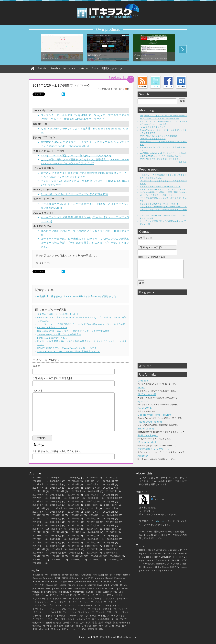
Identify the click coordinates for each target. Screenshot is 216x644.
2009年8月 (115, 556)
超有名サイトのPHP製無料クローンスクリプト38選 (163, 189)
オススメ (110, 599)
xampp (90, 592)
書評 (78, 626)
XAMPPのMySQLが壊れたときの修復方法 (59, 334)
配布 (84, 629)
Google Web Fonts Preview (154, 415)
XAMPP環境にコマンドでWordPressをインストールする (67, 348)
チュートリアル (58, 609)
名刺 (82, 623)
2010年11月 (111, 546)
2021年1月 (109, 481)
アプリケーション (42, 599)
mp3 (107, 585)
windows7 (52, 592)
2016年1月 (73, 505)
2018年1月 (91, 488)
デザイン (97, 609)
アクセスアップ (68, 595)
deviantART (87, 578)
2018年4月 (38, 488)
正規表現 (87, 626)
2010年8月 (75, 549)
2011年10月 (94, 539)
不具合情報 (104, 619)
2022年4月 (73, 481)
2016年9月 (113, 498)
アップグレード (86, 595)
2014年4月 (91, 519)
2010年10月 (39, 549)
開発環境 (92, 629)
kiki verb (81, 585)
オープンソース (63, 602)
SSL (111, 588)
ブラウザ (37, 616)
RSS (64, 588)
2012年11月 (39, 532)
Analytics (86, 575)
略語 (124, 626)
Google (63, 581)
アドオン (100, 595)
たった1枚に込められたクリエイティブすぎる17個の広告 (75, 194)
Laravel (92, 585)
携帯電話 (37, 626)
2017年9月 (76, 491)
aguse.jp (143, 401)
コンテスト (61, 605)
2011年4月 (109, 543)
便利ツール (38, 623)
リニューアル (53, 619)
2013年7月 (73, 525)
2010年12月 (92, 546)
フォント (100, 612)
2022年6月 (56, 481)
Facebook (120, 578)
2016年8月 (38, 501)
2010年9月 (57, 549)
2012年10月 (58, 532)
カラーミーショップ (83, 602)
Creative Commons (43, 578)
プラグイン (49, 616)
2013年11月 (93, 522)
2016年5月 (91, 501)
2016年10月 (94, 498)
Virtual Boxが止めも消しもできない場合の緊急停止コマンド (69, 351)
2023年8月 (92, 478)
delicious (74, 578)
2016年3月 (38, 505)
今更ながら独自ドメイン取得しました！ (58, 314)
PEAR (41, 588)
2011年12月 (56, 539)
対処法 (108, 623)
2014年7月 (38, 519)
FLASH (46, 581)
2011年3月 (38, 546)
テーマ (87, 609)
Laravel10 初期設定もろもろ (52, 338)
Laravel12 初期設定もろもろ (52, 328)
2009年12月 (39, 556)
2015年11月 (111, 505)
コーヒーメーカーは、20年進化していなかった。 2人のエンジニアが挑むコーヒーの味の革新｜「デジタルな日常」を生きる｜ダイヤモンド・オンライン (85, 243)
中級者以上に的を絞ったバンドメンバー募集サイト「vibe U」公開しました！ (78, 296)
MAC (100, 585)
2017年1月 (38, 498)
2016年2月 (56, 505)
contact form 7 (122, 575)
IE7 (121, 581)
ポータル (61, 616)
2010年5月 (38, 553)
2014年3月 (109, 519)
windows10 (65, 592)
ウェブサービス (96, 599)
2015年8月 (75, 508)
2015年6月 (110, 508)
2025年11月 (56, 478)
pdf (34, 588)
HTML (96, 581)
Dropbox (143, 381)
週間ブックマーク (112, 68)
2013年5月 (109, 525)
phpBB (56, 588)
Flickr (54, 581)
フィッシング (70, 612)
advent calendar (71, 575)
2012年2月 (109, 536)
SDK (70, 588)
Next (183, 49)
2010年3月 (75, 553)
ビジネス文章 (54, 612)
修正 (59, 623)
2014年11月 (58, 515)
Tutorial (43, 68)
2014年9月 (95, 515)
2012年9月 (76, 532)
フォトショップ (86, 612)
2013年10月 (112, 522)
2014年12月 (39, 515)
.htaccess (38, 575)
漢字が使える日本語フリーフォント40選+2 (159, 204)
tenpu (141, 387)
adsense (56, 575)
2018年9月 (73, 484)
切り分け (67, 623)
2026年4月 (38, 478)
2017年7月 (111, 491)
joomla (62, 585)
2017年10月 (58, 491)
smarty (90, 588)
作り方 (115, 619)
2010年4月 (56, 553)
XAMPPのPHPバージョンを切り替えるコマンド (161, 159)
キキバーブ (101, 602)
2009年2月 (38, 563)
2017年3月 (91, 495)
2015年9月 (57, 508)
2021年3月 (91, 481)
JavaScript (51, 585)
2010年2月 (92, 553)
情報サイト (125, 623)
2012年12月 (111, 529)
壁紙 (101, 623)
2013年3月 (57, 529)
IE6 (115, 581)
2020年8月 (38, 484)
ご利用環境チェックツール (153, 449)
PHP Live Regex (148, 435)
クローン (113, 602)
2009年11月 (58, 556)
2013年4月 (38, 529)
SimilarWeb (145, 408)
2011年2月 (56, 546)
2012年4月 (73, 536)
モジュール (91, 616)
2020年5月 (56, 484)
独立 (101, 626)
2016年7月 (56, 501)
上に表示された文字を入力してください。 (57, 451)
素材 (35, 629)
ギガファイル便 (147, 394)
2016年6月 (73, 501)
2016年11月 (75, 498)
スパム (98, 605)
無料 (95, 626)
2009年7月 (38, 560)
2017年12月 (109, 488)
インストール (79, 599)
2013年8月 (56, 525)
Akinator (143, 456)
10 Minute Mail (147, 442)
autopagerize (106, 575)
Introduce (69, 68)
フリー (110, 612)
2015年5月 (38, 512)
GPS (71, 581)
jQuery (71, 585)
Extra (95, 68)
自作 (47, 629)
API (95, 575)
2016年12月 (56, 498)
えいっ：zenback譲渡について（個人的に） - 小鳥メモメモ (76, 155)
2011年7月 (56, 543)
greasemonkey (83, 581)
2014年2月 (38, 522)
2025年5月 (75, 478)
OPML (124, 585)
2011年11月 (75, 539)
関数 (101, 629)
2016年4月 (109, 501)
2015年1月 (109, 512)
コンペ (71, 605)
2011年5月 (91, 543)
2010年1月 (110, 553)
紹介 (41, 629)
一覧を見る (182, 162)
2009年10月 (77, 556)
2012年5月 (56, 536)
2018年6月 (91, 484)
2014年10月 (77, 515)
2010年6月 (110, 549)
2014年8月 (113, 515)
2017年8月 (94, 491)
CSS (57, 578)
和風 (88, 623)
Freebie (55, 68)
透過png (56, 629)
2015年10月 (39, 508)
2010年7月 (92, 549)
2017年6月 (38, 495)
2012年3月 (91, 536)
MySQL (114, 585)
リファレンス (68, 619)
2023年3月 (38, 481)
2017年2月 (109, 495)
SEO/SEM (80, 588)
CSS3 (65, 578)
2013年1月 (92, 529)
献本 (112, 626)
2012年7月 (111, 532)
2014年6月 (56, 519)
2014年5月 (73, 519)
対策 (116, 623)
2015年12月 (92, 505)
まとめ (44, 595)
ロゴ (94, 619)
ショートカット (85, 605)
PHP (48, 588)
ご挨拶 (36, 595)
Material (83, 68)
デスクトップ (110, 609)
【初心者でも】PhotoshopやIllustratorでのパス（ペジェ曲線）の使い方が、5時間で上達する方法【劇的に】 (163, 210)
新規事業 (59, 626)
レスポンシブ (83, 619)
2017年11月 (39, 491)
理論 (118, 626)
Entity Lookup (146, 429)
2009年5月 (76, 560)
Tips (118, 588)
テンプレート (75, 609)
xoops (98, 592)
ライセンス (104, 616)
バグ (35, 612)
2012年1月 (38, 539)
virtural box (39, 592)
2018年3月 (56, 488)
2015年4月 (56, 512)
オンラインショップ (43, 602)
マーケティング (75, 616)
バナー (42, 612)
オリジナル (122, 599)
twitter (125, 588)
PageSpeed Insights (150, 422)
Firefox (36, 581)
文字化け (48, 626)
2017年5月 (56, 495)
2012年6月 (38, 536)
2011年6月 (73, 543)
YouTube (118, 592)
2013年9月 (38, 525)
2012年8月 (94, 532)
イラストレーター (62, 599)
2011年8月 (38, 543)
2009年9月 (96, 556)
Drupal (109, 578)
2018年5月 (109, 484)
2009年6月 (57, 560)
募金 (76, 623)
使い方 (123, 619)
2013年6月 (91, 525)
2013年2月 (75, 529)
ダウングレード (41, 609)
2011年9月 (113, 539)
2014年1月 (56, 522)
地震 (95, 623)
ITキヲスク (38, 585)
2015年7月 (92, 508)
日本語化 (70, 626)
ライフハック (118, 616)
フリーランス (122, 612)
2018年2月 (73, 488)
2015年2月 (91, 512)
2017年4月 (73, 495)
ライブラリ (38, 619)
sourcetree (102, 588)
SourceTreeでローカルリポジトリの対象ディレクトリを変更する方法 (73, 331)
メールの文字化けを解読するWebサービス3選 (160, 186)
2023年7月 (110, 478)
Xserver (108, 592)
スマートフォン (111, 605)
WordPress (79, 592)
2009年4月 (95, 560)
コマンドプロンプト (43, 605)
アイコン (54, 595)
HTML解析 (106, 581)
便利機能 (50, 623)
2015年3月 (73, 512)
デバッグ (123, 609)
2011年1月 (73, 546)
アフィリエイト (115, 595)
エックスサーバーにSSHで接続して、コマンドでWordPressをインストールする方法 (81, 324)
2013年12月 (74, 522)
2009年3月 (114, 560)
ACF (47, 575)
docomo (99, 578)
